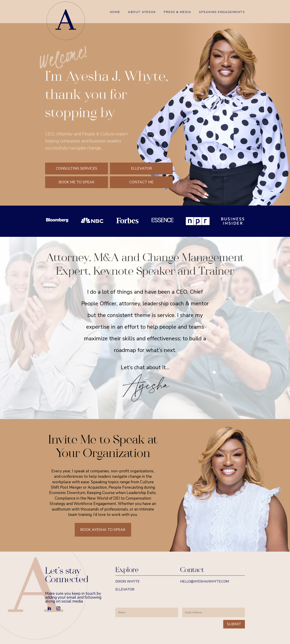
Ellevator (141, 168)
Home (115, 12)
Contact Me (141, 182)
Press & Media (177, 12)
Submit (234, 624)
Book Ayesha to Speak (103, 530)
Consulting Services (77, 168)
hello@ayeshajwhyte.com (205, 581)
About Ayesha (142, 12)
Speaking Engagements (222, 12)
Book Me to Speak (77, 182)
